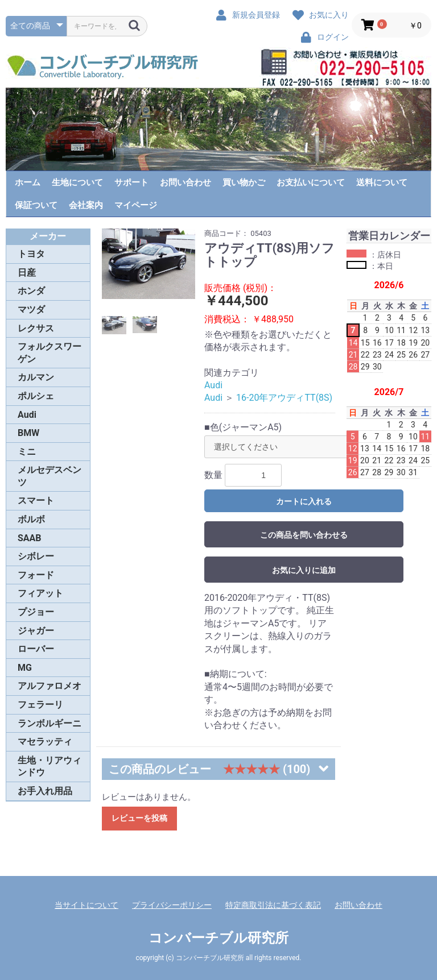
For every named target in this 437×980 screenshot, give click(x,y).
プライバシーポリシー (172, 905)
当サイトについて (86, 905)
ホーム (28, 182)
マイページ (136, 205)
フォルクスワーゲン (50, 353)
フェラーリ (40, 705)
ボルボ (31, 519)
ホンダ (31, 291)
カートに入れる (304, 501)
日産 (27, 273)
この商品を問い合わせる (304, 535)
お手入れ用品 (45, 791)
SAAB (30, 538)
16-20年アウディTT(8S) (284, 398)
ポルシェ (36, 396)
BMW (28, 433)
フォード (36, 575)
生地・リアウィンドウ (50, 767)
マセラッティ (45, 742)
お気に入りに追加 (304, 570)
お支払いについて (311, 182)
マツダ (31, 310)
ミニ (27, 452)
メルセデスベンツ (50, 476)
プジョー (36, 612)
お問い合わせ (185, 182)
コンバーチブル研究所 (218, 938)
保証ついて (36, 205)
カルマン (36, 377)
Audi (27, 415)
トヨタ (31, 254)
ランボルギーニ (50, 723)
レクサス (36, 328)
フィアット (40, 593)
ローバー (36, 649)
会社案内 (86, 205)
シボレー (36, 556)
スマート (36, 501)
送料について (382, 182)
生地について (77, 182)
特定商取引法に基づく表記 (273, 905)
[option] (149, 264)
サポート (131, 182)
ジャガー (36, 631)
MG (25, 668)
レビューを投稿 (139, 818)
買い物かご (244, 182)
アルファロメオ (50, 686)
